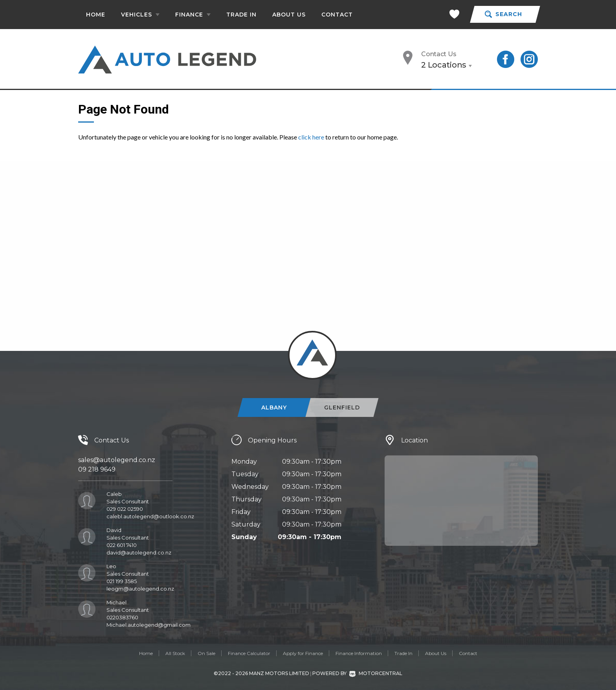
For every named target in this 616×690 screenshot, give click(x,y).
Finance (193, 15)
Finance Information (359, 653)
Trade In (241, 15)
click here (311, 137)
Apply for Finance (303, 653)
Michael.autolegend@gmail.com (148, 625)
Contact (337, 15)
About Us (289, 15)
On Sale (206, 653)
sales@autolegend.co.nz (117, 460)
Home (96, 15)
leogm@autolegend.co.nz (140, 589)
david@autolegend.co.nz (139, 552)
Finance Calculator (249, 653)
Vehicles (140, 15)
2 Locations (444, 65)
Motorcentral (376, 673)
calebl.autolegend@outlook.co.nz (150, 516)
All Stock (175, 653)
